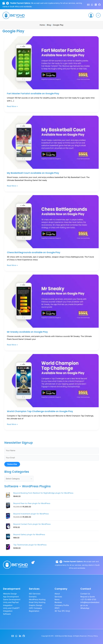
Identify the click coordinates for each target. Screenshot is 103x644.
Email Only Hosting (37, 602)
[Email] (13, 636)
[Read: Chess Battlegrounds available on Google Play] (52, 222)
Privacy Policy (93, 636)
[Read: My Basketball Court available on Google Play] (52, 142)
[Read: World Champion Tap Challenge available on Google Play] (52, 380)
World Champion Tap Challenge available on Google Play (40, 411)
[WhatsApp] (92, 5)
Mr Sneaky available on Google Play (27, 332)
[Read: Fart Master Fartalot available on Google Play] (52, 63)
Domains (33, 597)
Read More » (12, 106)
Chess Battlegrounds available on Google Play (34, 252)
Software (7, 614)
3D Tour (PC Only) (62, 611)
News (57, 600)
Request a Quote (88, 597)
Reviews (58, 602)
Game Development (12, 600)
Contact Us (85, 594)
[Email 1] (88, 5)
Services (58, 597)
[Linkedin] (96, 5)
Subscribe (12, 464)
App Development (11, 597)
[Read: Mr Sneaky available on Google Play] (52, 301)
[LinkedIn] (20, 636)
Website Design (10, 594)
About (57, 594)
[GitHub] (99, 5)
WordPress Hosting (37, 600)
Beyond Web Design (66, 636)
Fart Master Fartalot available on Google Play (33, 93)
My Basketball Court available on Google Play (33, 173)
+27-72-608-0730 (88, 600)
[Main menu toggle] (98, 15)
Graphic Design (36, 605)
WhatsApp (85, 608)
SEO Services (35, 594)
